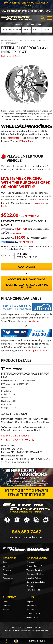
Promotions (31, 606)
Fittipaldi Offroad (9, 41)
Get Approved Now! (37, 351)
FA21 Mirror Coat (28, 41)
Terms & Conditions (35, 590)
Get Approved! (26, 242)
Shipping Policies (34, 578)
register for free (16, 138)
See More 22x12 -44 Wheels (17, 440)
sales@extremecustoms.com (26, 537)
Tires (5, 562)
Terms (14, 628)
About (6, 602)
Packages (7, 570)
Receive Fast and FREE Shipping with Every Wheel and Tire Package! (27, 493)
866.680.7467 (27, 532)
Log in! (4, 206)
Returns (38, 628)
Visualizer (30, 610)
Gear (5, 574)
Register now (39, 203)
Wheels (6, 566)
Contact (6, 606)
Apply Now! (15, 234)
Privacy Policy (26, 628)
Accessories (8, 578)
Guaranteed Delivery (35, 574)
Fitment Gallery (33, 614)
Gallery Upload (33, 618)
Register (30, 602)
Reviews (6, 610)
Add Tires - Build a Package (27, 284)
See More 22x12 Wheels (15, 436)
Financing (31, 562)
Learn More (28, 141)
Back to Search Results (11, 56)
